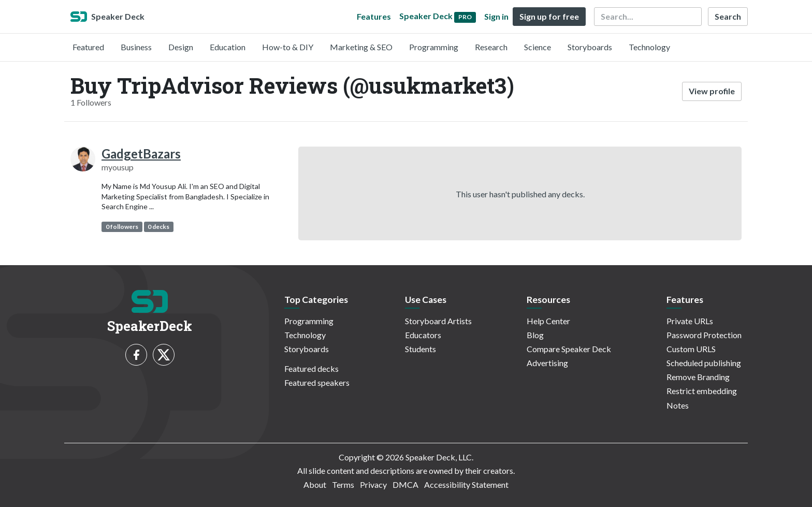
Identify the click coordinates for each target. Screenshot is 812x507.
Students (421, 349)
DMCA (405, 484)
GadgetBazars (141, 154)
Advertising (547, 363)
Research (491, 47)
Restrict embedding (702, 391)
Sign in (496, 16)
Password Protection (704, 335)
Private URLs (690, 321)
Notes (678, 405)
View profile (712, 91)
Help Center (548, 321)
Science (538, 47)
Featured (88, 47)
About (315, 484)
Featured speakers (317, 382)
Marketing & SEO (361, 47)
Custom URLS (691, 349)
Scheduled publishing (704, 363)
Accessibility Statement (466, 484)
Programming (434, 47)
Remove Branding (698, 377)
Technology (649, 47)
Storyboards (590, 47)
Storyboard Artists (438, 321)
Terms (343, 484)
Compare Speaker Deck (569, 349)
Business (136, 47)
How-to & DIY (288, 47)
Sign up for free (549, 16)
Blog (535, 335)
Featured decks (311, 368)
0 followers (122, 227)
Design (181, 47)
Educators (423, 335)
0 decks (158, 227)
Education (228, 47)
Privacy (373, 484)
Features (374, 16)
